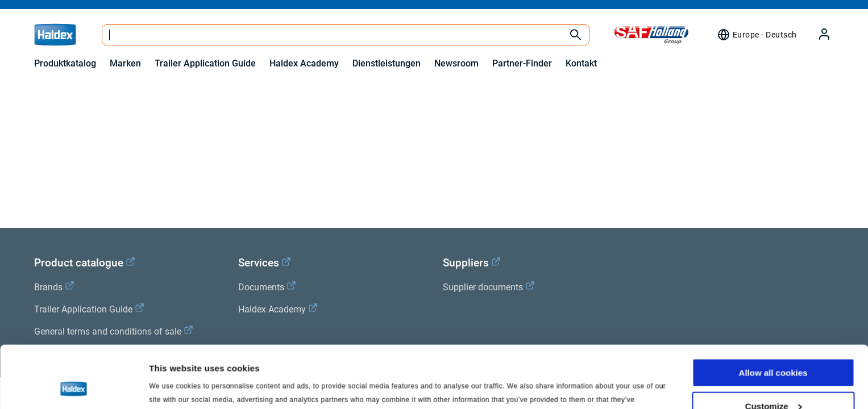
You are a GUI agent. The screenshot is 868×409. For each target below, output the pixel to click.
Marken (125, 63)
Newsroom (456, 63)
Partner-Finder (522, 63)
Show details (175, 386)
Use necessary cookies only (773, 381)
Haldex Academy (304, 63)
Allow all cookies (773, 314)
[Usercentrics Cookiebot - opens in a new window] (74, 387)
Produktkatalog (65, 63)
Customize (774, 348)
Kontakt (581, 63)
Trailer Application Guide (205, 63)
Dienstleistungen (387, 63)
